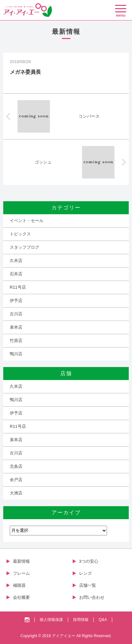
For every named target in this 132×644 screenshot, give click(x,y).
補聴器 (19, 585)
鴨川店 (16, 354)
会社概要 (21, 597)
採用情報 (81, 620)
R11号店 (18, 287)
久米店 (16, 261)
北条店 (16, 466)
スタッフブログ (24, 247)
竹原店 (16, 341)
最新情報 (21, 561)
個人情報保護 (51, 620)
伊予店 (16, 301)
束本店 (16, 327)
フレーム (21, 573)
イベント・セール (27, 221)
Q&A (103, 620)
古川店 (16, 314)
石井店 (16, 274)
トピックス (20, 234)
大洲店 (16, 493)
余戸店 (16, 480)
